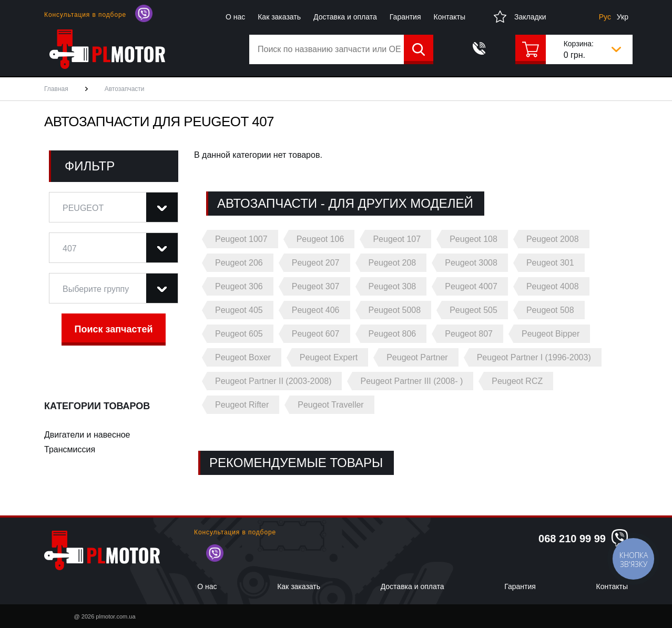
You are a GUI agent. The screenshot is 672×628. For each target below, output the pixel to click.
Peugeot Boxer (243, 357)
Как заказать (279, 17)
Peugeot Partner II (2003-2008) (273, 381)
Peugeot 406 (316, 310)
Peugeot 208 (393, 263)
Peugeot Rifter (242, 405)
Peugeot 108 (474, 239)
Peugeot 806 (393, 334)
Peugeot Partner (417, 357)
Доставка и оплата (345, 17)
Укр (623, 17)
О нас (235, 17)
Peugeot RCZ (517, 381)
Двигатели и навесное (87, 435)
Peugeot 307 (316, 286)
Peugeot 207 (316, 263)
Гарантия (405, 17)
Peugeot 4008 (553, 286)
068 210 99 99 (572, 539)
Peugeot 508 (550, 310)
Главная (56, 89)
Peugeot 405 (239, 310)
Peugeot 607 (316, 334)
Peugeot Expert (329, 357)
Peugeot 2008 (553, 239)
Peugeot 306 (239, 286)
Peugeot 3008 (471, 263)
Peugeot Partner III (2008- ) (411, 381)
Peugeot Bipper (551, 334)
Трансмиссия (70, 449)
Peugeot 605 (239, 334)
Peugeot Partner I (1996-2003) (534, 357)
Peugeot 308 (393, 286)
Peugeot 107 (397, 239)
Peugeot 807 (469, 334)
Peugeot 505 (474, 310)
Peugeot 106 (320, 239)
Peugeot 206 (239, 263)
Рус (605, 17)
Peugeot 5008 (395, 310)
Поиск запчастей (114, 329)
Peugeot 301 (550, 263)
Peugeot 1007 (241, 239)
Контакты (450, 17)
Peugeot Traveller (330, 405)
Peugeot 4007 (471, 286)
